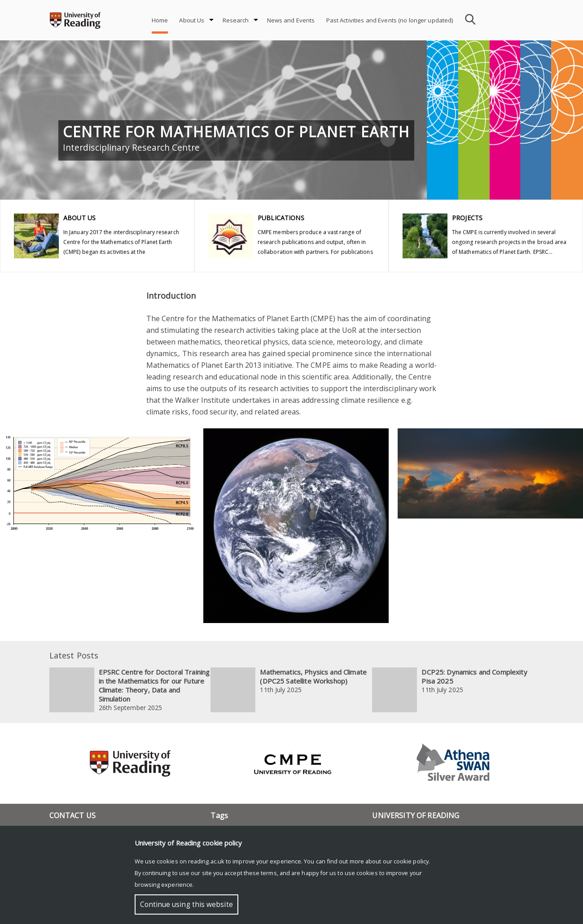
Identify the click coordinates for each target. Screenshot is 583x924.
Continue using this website (186, 904)
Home (160, 20)
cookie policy (411, 861)
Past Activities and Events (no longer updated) (390, 20)
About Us (192, 20)
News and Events (291, 20)
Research (236, 20)
